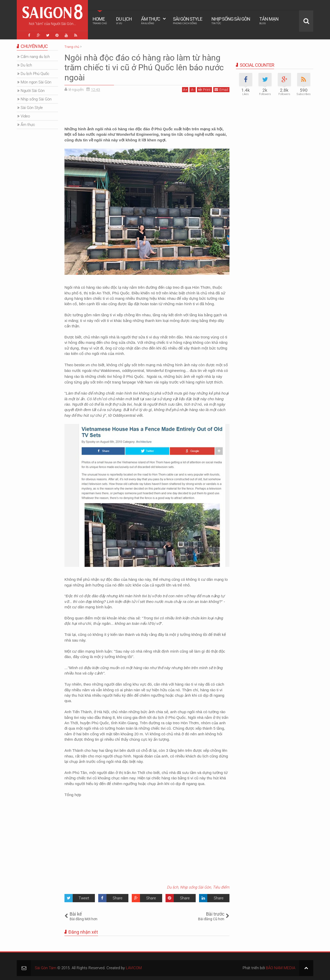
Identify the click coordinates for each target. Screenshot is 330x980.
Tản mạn (269, 21)
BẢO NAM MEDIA (280, 968)
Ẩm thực (151, 21)
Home (100, 21)
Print (204, 90)
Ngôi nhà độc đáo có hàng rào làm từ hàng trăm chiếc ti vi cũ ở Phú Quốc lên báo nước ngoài (144, 68)
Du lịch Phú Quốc (35, 74)
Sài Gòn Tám (46, 968)
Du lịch (124, 21)
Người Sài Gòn (33, 91)
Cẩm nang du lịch (35, 57)
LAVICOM (134, 968)
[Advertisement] (147, 108)
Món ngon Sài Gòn (36, 82)
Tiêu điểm (221, 887)
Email (221, 90)
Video (25, 116)
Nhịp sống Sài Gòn (231, 21)
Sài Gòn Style (188, 21)
